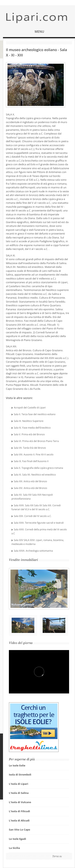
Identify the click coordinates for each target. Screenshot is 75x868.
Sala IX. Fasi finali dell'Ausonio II (31, 461)
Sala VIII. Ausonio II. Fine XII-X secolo (34, 455)
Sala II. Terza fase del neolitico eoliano (35, 414)
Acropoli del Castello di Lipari (30, 408)
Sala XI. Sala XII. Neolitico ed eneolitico (35, 475)
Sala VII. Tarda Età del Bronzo (30, 448)
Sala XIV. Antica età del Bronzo (30, 488)
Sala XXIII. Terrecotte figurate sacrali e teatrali (39, 523)
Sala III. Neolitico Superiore (29, 421)
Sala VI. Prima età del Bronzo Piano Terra (36, 441)
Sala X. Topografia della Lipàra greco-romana (38, 468)
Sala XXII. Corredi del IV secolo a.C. (33, 516)
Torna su (57, 856)
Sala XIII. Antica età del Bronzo (30, 481)
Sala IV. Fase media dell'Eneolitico (32, 428)
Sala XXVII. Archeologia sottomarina (33, 551)
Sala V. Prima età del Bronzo (29, 434)
